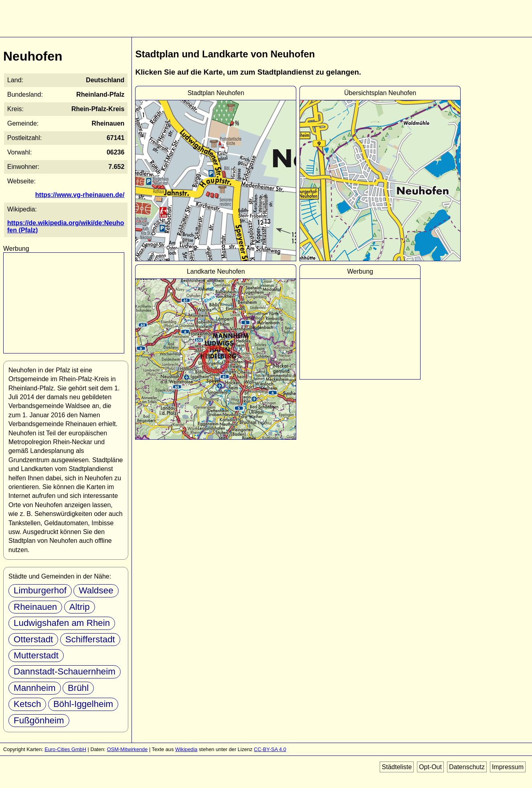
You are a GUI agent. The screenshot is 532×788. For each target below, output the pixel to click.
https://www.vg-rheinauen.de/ (80, 195)
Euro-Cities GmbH (65, 749)
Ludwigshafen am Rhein (62, 623)
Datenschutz (467, 767)
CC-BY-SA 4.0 (270, 749)
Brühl (78, 688)
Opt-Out (430, 767)
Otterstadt (33, 639)
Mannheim (35, 688)
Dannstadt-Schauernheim (65, 671)
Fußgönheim (39, 720)
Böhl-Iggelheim (83, 704)
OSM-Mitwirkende (127, 749)
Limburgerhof (40, 590)
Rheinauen (35, 607)
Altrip (80, 607)
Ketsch (27, 704)
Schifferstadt (90, 639)
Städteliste (397, 767)
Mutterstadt (36, 655)
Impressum (508, 767)
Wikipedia (186, 749)
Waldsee (96, 590)
